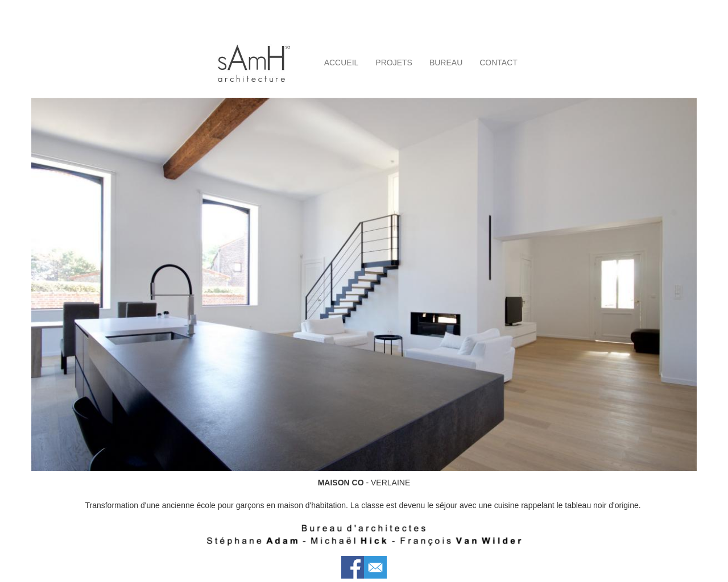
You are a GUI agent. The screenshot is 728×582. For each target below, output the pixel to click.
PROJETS (394, 63)
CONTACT (499, 63)
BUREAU (446, 63)
